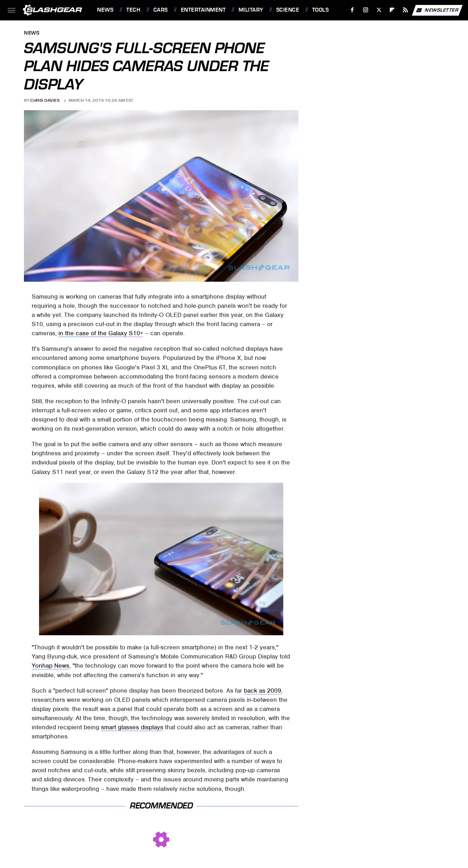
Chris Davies (45, 100)
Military (251, 10)
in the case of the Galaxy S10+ (101, 333)
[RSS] (406, 10)
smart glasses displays (132, 727)
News (105, 10)
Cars (161, 10)
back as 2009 (263, 691)
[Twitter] (379, 10)
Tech (133, 10)
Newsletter (437, 10)
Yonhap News (50, 666)
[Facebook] (352, 10)
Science (288, 10)
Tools (321, 10)
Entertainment (203, 10)
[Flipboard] (392, 10)
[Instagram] (366, 10)
